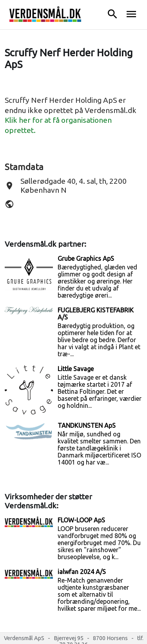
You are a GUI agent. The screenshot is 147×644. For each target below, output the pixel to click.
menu (131, 14)
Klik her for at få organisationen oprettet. (58, 125)
